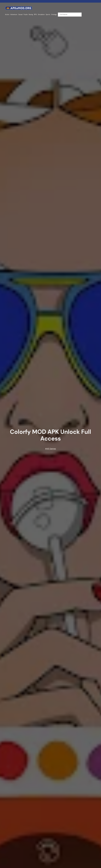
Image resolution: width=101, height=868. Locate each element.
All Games (51, 449)
